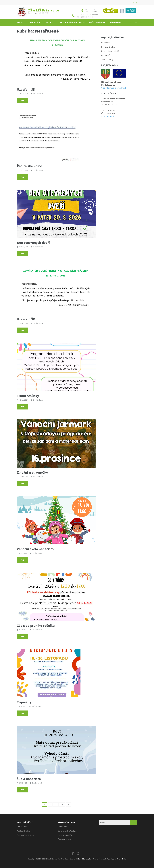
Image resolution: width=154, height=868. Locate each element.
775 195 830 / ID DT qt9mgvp (88, 15)
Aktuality (21, 22)
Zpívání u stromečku (33, 472)
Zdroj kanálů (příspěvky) (68, 831)
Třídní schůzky (28, 396)
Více (22, 100)
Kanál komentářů (65, 835)
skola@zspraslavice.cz (85, 17)
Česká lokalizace (64, 839)
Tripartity (24, 702)
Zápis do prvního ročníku (36, 626)
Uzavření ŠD (26, 89)
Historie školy (36, 22)
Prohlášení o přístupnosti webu (71, 22)
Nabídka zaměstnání (97, 22)
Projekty (50, 22)
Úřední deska (116, 22)
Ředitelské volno (30, 166)
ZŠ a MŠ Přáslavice (44, 10)
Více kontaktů (108, 116)
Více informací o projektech (114, 88)
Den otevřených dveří (33, 243)
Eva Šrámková (38, 94)
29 (63, 804)
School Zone (83, 859)
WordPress (111, 859)
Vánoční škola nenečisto (35, 549)
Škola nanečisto (29, 779)
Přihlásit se (62, 827)
